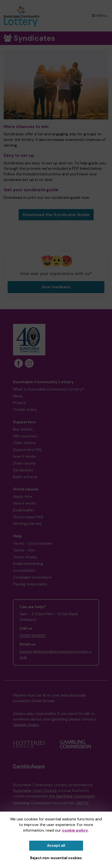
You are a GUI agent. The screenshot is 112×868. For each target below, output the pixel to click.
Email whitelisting (28, 564)
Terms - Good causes (32, 543)
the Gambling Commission (72, 796)
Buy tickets (23, 429)
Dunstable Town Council (35, 790)
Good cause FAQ (28, 517)
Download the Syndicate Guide (56, 215)
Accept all (56, 846)
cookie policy (75, 830)
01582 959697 (33, 636)
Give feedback (56, 287)
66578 (82, 803)
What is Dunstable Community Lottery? (49, 389)
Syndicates (23, 470)
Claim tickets (24, 443)
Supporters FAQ (27, 450)
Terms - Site (24, 550)
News (18, 396)
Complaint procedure (32, 577)
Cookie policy (25, 409)
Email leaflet (24, 510)
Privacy (19, 403)
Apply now (23, 496)
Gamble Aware (26, 725)
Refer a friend (25, 477)
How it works (25, 456)
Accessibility (24, 570)
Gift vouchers (25, 436)
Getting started (27, 524)
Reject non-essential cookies (56, 858)
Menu (100, 16)
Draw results (24, 463)
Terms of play (25, 557)
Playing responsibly (30, 584)
